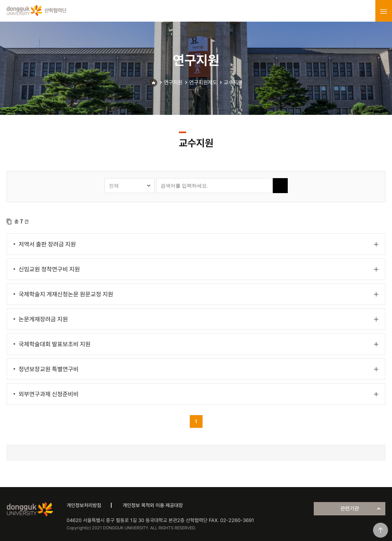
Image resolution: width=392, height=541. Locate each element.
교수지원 (233, 82)
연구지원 (173, 82)
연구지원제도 (203, 82)
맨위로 (381, 530)
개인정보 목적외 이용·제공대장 (153, 505)
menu (384, 11)
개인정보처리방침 (84, 505)
